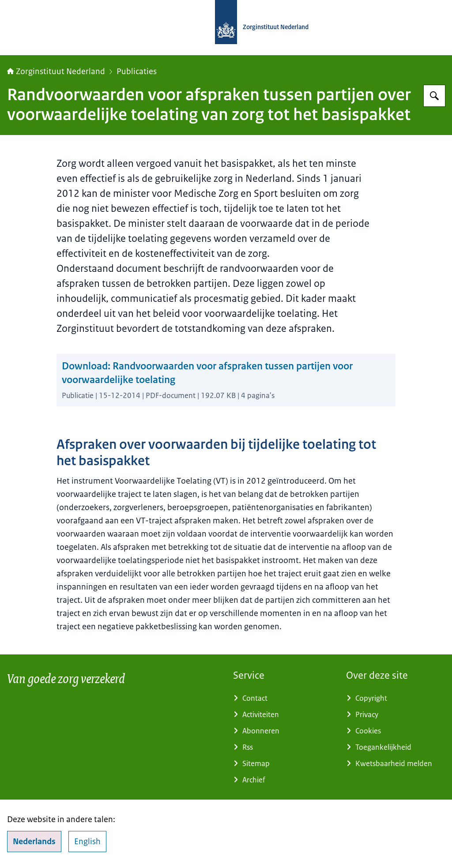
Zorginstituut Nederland (56, 71)
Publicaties (137, 71)
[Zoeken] (434, 96)
